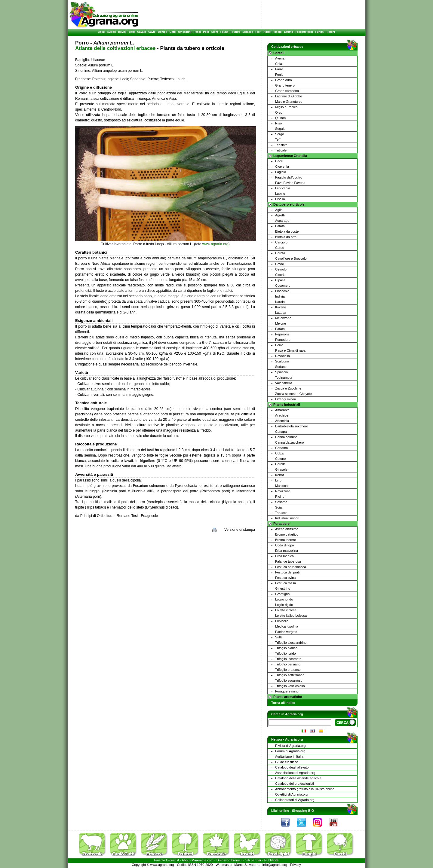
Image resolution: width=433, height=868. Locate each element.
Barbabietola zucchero (292, 426)
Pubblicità (272, 860)
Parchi (331, 32)
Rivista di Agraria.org (290, 746)
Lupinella (282, 621)
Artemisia (282, 421)
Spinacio (281, 372)
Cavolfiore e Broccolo (291, 258)
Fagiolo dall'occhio (289, 177)
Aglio (279, 210)
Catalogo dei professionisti (295, 784)
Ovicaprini (185, 32)
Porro (279, 345)
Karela (280, 302)
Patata (280, 329)
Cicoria (280, 275)
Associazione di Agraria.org (295, 773)
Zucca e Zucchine (288, 388)
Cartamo (281, 448)
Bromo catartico (287, 534)
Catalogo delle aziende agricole (298, 778)
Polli (206, 32)
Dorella (280, 464)
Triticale (281, 150)
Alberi (267, 32)
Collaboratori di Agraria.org (295, 800)
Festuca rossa (286, 583)
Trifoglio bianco (286, 648)
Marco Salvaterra (247, 865)
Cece (279, 161)
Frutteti (235, 32)
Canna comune (286, 437)
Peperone (282, 334)
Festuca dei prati (287, 572)
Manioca (281, 486)
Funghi (320, 32)
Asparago (282, 221)
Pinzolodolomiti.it (167, 860)
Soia (278, 507)
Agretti (280, 215)
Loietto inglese (286, 610)
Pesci (197, 32)
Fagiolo (281, 172)
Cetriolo (281, 269)
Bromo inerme (286, 540)
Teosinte (281, 145)
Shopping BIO (303, 811)
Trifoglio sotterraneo (290, 675)
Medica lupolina (287, 626)
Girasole (281, 469)
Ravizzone (283, 491)
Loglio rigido (284, 605)
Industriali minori (287, 518)
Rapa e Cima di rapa (290, 350)
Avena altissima (287, 529)
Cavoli (280, 264)
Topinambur (284, 377)
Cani (132, 32)
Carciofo (281, 242)
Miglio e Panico (286, 107)
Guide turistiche (287, 762)
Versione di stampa (240, 530)
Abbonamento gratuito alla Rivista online (305, 789)
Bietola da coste (287, 231)
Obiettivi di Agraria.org (291, 794)
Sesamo (281, 502)
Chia (279, 64)
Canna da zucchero (289, 442)
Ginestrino (283, 588)
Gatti (173, 32)
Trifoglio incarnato (288, 659)
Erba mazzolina (287, 551)
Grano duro (284, 80)
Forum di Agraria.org (290, 751)
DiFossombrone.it (229, 860)
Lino (278, 480)
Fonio (279, 75)
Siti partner (253, 860)
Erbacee (248, 32)
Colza (279, 453)
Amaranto (282, 410)
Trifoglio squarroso (289, 680)
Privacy (296, 865)
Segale (280, 129)
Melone (281, 323)
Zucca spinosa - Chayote (293, 394)
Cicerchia (282, 167)
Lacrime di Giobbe (289, 96)
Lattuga (281, 313)
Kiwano (281, 307)
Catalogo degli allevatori (293, 767)
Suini (215, 32)
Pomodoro (283, 340)
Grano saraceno (287, 91)
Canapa (281, 432)
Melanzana (283, 318)
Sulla (279, 637)
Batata (280, 226)
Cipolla (280, 280)
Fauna (224, 32)
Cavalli (141, 32)
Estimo (288, 32)
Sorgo (279, 134)
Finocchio (282, 291)
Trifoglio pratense (288, 670)
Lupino (280, 194)
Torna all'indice (283, 703)
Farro (279, 69)
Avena (280, 58)
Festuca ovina (285, 578)
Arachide (282, 415)
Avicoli (111, 32)
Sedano (281, 367)
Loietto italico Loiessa (291, 616)
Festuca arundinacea (291, 567)
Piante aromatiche (288, 697)
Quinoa (280, 118)
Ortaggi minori (286, 399)
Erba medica (284, 556)
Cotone (280, 459)
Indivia (280, 296)
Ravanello (283, 356)
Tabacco (281, 513)
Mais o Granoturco (289, 102)
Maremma (199, 860)
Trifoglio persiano (288, 664)
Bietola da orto (286, 237)
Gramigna (282, 594)
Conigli (163, 32)
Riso (278, 123)
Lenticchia (283, 188)
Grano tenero (285, 85)
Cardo (280, 248)
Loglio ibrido (284, 599)
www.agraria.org (215, 244)
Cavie (152, 32)
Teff (278, 139)
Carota (280, 253)
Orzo (279, 112)
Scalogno (282, 361)
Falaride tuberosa (288, 561)
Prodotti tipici (304, 32)
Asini (101, 32)
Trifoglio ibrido (286, 653)
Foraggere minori (288, 691)
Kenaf (279, 475)
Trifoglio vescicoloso (290, 686)
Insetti (278, 32)
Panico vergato (286, 632)
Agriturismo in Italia (289, 756)
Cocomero (283, 286)
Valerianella (284, 383)
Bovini (122, 32)
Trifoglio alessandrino (291, 643)
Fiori (258, 32)
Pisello (280, 199)
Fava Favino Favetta (290, 183)
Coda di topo (284, 545)
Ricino (280, 497)
